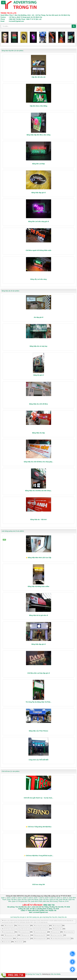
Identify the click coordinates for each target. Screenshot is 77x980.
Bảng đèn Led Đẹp (38, 164)
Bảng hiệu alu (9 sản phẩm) (10, 291)
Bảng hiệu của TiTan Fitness (38, 731)
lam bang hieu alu (24, 932)
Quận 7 (36, 898)
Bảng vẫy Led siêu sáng (39, 279)
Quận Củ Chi (16, 901)
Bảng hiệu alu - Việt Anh (38, 519)
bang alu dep (26, 935)
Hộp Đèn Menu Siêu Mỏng (39, 106)
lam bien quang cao (33, 917)
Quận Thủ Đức (44, 900)
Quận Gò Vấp (54, 900)
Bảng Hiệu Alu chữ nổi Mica (38, 404)
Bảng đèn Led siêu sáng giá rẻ (38, 221)
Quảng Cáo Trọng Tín (35, 974)
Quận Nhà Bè (63, 900)
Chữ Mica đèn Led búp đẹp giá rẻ (38, 673)
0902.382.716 (16, 975)
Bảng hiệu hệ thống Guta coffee (39, 586)
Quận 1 (4, 898)
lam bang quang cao (8, 932)
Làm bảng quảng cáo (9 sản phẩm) (13, 531)
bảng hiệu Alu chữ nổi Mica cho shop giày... (39, 462)
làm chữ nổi (19, 942)
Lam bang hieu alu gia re (18, 917)
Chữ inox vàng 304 (38, 884)
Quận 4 (20, 898)
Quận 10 (53, 898)
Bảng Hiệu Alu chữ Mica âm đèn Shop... (38, 491)
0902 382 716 (49, 905)
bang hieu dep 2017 (40, 935)
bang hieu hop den (24, 926)
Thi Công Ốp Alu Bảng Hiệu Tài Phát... (39, 702)
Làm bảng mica (69, 932)
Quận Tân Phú (22, 900)
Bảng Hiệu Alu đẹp (38, 433)
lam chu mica (6, 942)
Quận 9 (47, 898)
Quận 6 (31, 898)
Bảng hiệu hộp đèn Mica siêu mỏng (38, 135)
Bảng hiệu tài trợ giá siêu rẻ (38, 615)
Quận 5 (25, 898)
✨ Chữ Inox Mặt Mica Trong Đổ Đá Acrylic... (38, 856)
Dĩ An (67, 901)
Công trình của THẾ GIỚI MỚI (39, 760)
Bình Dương (54, 901)
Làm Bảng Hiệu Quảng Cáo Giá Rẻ (60, 938)
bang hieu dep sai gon (40, 932)
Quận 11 (59, 898)
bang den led (55, 932)
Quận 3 (14, 898)
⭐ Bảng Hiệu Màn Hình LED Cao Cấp (38, 558)
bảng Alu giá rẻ (38, 375)
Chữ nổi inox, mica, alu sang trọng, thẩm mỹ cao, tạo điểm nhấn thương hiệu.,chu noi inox (25, 929)
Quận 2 (9, 898)
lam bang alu (57, 926)
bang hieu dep (57, 929)
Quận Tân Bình (12, 900)
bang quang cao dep (11, 935)
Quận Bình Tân (25, 901)
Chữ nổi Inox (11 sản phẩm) (11, 771)
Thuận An (61, 901)
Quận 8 (42, 898)
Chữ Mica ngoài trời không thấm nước (38, 250)
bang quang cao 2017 (23, 938)
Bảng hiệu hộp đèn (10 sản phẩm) (12, 51)
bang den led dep (7, 938)
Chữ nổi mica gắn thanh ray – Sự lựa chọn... (38, 798)
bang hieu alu (62, 917)
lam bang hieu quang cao (41, 926)
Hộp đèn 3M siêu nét (39, 77)
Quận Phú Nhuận (33, 900)
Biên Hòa (46, 901)
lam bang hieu (9, 926)
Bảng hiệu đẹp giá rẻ (38, 193)
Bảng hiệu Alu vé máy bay (38, 346)
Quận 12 (65, 898)
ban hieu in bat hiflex (57, 935)
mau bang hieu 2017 (40, 938)
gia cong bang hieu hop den (49, 917)
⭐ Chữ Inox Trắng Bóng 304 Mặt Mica (39, 827)
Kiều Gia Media (56, 974)
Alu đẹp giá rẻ (38, 317)
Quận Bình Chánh (37, 901)
